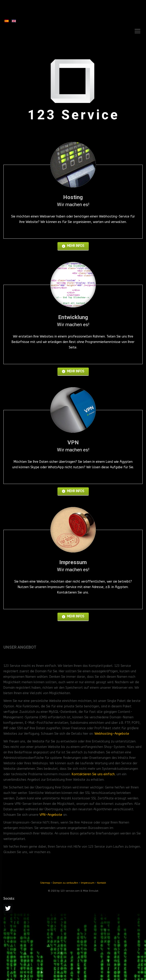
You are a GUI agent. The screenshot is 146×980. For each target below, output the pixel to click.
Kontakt (102, 883)
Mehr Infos (73, 246)
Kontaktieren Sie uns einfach (93, 774)
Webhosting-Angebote (112, 734)
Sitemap (45, 883)
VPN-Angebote (51, 815)
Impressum (88, 883)
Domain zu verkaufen (65, 883)
